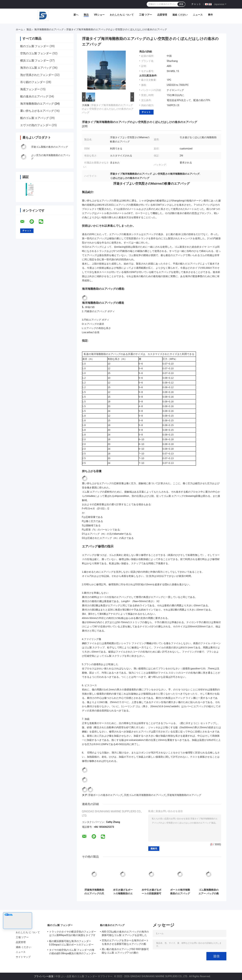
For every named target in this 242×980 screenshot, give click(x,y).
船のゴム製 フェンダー (35, 46)
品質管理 (162, 15)
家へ (76, 15)
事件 (210, 15)
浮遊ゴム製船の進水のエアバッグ (49, 147)
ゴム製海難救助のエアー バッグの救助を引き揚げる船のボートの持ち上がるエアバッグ (209, 892)
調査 (181, 4)
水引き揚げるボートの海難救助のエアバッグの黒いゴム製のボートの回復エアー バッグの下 (123, 892)
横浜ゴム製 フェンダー (35, 61)
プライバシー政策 (44, 976)
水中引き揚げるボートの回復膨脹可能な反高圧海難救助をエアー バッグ (151, 892)
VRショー (99, 15)
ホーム (19, 29)
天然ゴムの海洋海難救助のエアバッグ (145, 795)
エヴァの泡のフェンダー (36, 125)
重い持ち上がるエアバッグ (37, 111)
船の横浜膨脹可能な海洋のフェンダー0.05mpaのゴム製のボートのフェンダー (71, 943)
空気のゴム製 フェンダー (36, 53)
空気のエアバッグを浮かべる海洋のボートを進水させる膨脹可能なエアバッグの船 (125, 942)
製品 (86, 15)
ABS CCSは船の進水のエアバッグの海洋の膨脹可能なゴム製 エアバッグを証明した (125, 933)
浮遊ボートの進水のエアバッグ (105, 795)
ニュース (198, 15)
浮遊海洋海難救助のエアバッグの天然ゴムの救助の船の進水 (94, 892)
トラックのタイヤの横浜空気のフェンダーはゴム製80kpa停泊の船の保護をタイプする (73, 934)
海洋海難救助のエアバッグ (49, 29)
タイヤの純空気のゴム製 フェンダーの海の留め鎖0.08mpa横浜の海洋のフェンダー (73, 952)
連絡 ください (180, 15)
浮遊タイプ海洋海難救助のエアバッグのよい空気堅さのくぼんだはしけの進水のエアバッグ (108, 109)
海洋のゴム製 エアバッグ (36, 68)
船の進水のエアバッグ (34, 96)
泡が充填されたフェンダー (37, 75)
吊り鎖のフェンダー (33, 82)
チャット (196, 4)
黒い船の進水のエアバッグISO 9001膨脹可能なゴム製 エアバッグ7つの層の (125, 951)
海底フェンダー (30, 89)
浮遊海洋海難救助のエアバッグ (184, 795)
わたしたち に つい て (122, 15)
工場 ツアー (145, 15)
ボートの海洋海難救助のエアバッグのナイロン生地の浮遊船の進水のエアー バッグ (180, 892)
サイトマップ (23, 957)
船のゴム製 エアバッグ (35, 118)
